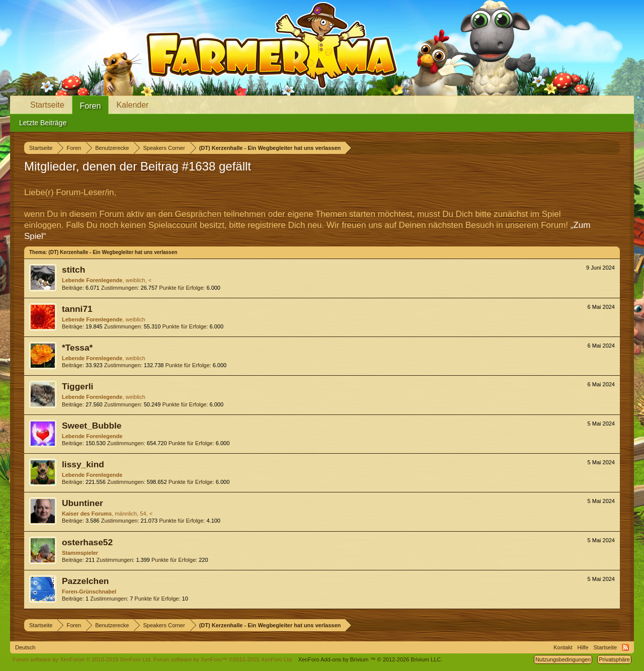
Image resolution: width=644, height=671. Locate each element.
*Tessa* (77, 348)
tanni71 (77, 309)
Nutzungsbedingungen (563, 659)
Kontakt (563, 647)
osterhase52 (87, 542)
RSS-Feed (625, 647)
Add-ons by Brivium (370, 659)
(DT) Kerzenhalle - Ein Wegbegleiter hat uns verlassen (113, 252)
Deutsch (25, 647)
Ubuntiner (83, 503)
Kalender (132, 105)
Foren (91, 106)
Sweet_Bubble (92, 426)
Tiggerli (77, 386)
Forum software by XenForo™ (223, 659)
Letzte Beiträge (43, 123)
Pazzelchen (85, 581)
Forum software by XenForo (82, 659)
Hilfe (583, 647)
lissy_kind (83, 464)
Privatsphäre (614, 659)
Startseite (47, 105)
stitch (73, 270)
